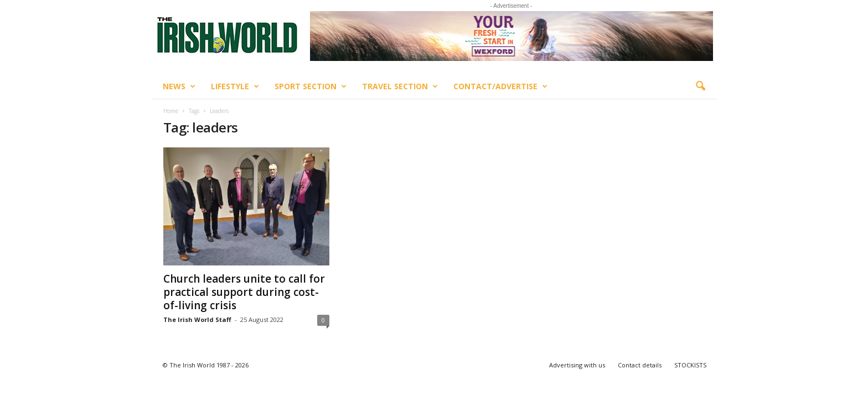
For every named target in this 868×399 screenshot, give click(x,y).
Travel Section (400, 86)
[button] (700, 86)
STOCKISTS (690, 365)
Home (171, 111)
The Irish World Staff (197, 319)
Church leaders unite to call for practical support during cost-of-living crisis (244, 292)
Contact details (640, 365)
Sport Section (311, 86)
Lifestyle (235, 86)
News (179, 86)
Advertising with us (577, 365)
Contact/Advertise (500, 86)
